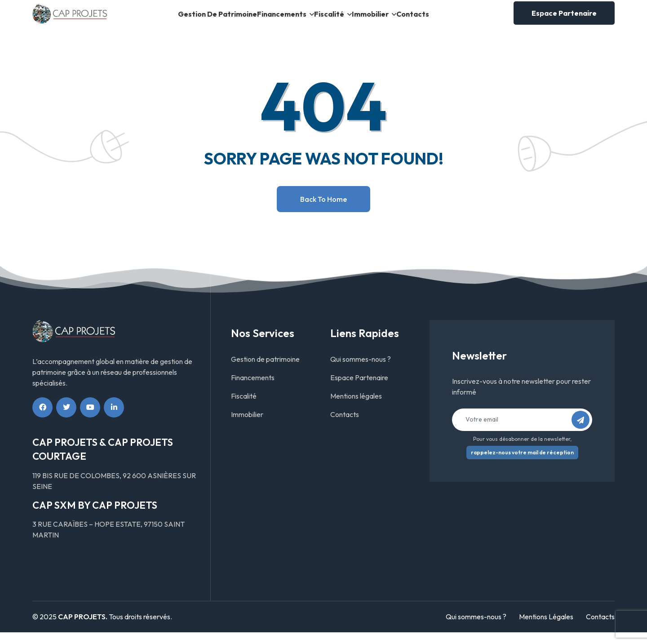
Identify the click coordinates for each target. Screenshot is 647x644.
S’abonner (583, 434)
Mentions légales (356, 408)
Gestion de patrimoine (186, 20)
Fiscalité (332, 20)
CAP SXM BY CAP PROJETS (95, 517)
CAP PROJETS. (83, 629)
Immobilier (388, 20)
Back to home (323, 211)
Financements (268, 20)
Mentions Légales (546, 629)
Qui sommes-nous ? (361, 371)
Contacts (447, 20)
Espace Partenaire (564, 19)
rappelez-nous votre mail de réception (522, 464)
